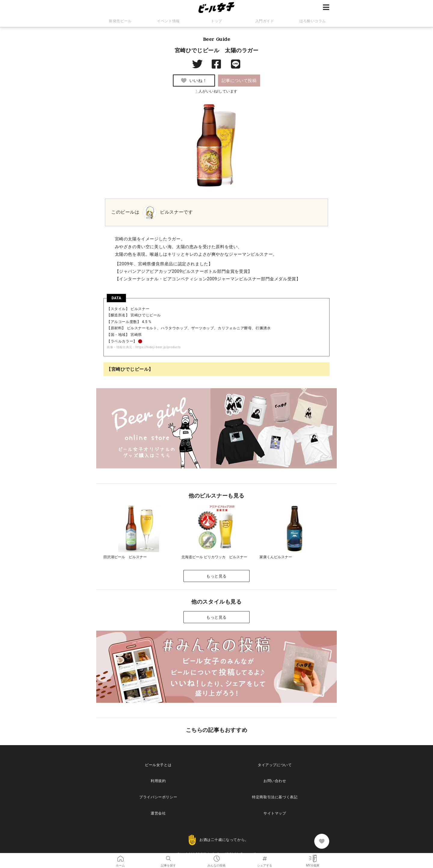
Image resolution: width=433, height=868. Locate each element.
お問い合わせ (275, 781)
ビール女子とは (158, 765)
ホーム (120, 857)
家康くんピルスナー (276, 557)
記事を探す (168, 857)
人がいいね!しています (216, 91)
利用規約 (158, 781)
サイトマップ (275, 813)
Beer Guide (217, 39)
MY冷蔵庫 (313, 857)
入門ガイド (265, 21)
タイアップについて (275, 765)
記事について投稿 (239, 81)
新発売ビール (120, 21)
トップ (216, 21)
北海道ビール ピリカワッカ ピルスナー (214, 557)
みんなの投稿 (216, 857)
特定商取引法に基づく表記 (275, 797)
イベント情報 (168, 21)
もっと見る (216, 576)
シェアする (265, 857)
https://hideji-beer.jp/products (158, 347)
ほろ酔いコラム (313, 21)
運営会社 (158, 813)
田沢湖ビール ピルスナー (125, 557)
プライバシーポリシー (158, 797)
